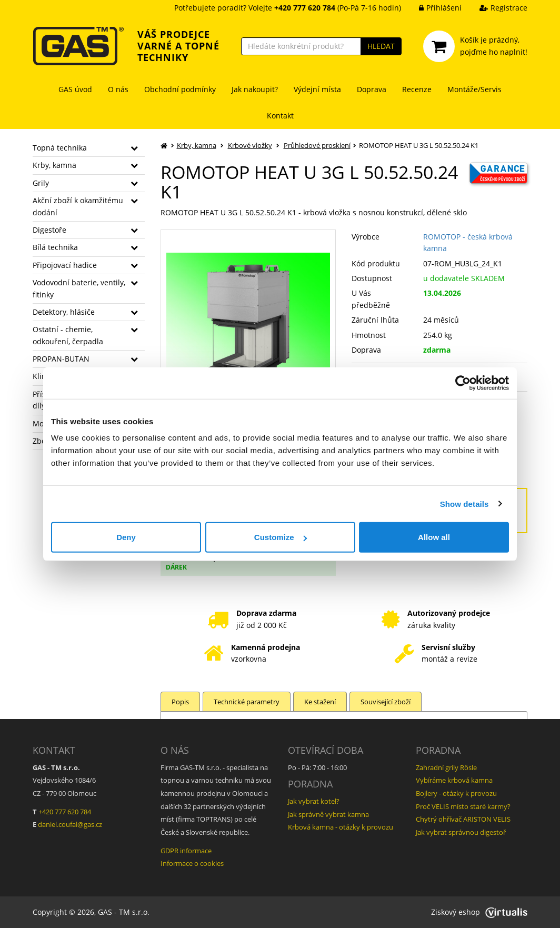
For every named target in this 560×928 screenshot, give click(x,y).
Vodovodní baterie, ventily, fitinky (79, 288)
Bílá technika (55, 247)
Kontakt (280, 116)
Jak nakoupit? (255, 89)
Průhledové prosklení (317, 145)
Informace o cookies (192, 863)
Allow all (434, 537)
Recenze (417, 89)
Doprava (372, 89)
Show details (464, 503)
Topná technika (60, 148)
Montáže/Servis (474, 89)
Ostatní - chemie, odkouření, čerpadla (68, 335)
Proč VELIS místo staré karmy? (463, 806)
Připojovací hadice (65, 265)
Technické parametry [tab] (247, 702)
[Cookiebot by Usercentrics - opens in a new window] (463, 383)
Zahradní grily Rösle (446, 767)
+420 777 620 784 (65, 812)
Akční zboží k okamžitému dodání (78, 206)
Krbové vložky (250, 145)
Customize (281, 537)
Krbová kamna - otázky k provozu (341, 827)
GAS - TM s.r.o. (124, 912)
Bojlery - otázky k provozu (456, 793)
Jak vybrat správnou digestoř (461, 832)
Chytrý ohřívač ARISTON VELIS (463, 819)
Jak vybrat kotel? (314, 801)
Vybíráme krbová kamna (454, 780)
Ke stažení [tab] (320, 702)
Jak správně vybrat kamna (328, 814)
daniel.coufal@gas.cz (70, 824)
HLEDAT (381, 46)
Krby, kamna (54, 165)
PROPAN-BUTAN (61, 359)
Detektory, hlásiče (64, 312)
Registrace (496, 8)
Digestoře (49, 230)
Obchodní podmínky (180, 89)
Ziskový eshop (479, 912)
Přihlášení (432, 8)
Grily (41, 183)
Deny (126, 537)
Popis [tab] (180, 702)
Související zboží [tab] (386, 702)
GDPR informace (186, 851)
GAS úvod (75, 89)
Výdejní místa (317, 89)
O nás (118, 89)
